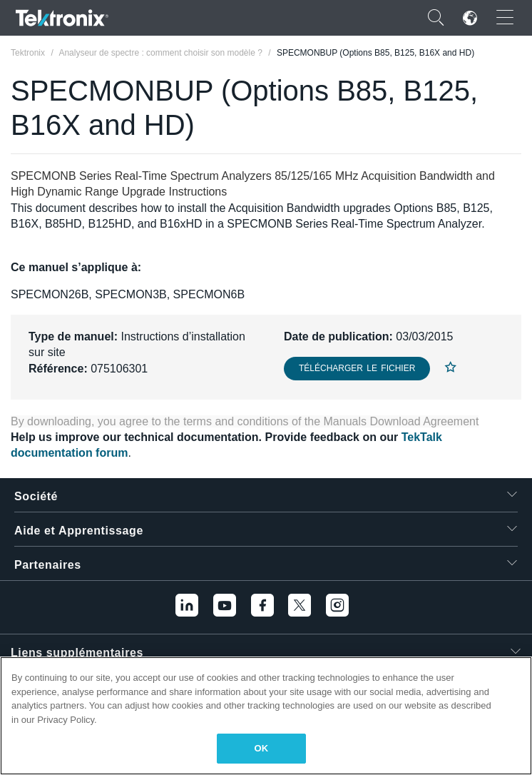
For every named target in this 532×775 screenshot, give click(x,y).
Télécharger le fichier (357, 368)
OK (262, 748)
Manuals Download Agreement (401, 421)
